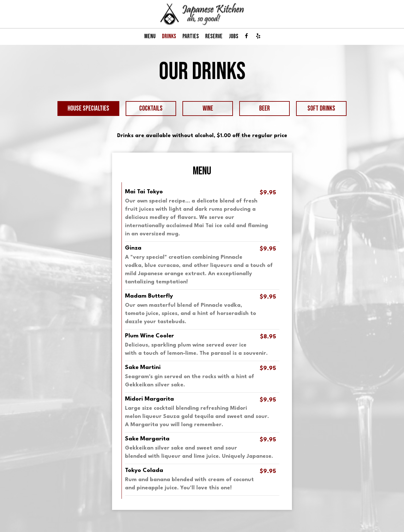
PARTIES (191, 36)
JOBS (234, 36)
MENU (150, 36)
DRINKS (169, 36)
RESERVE (214, 36)
